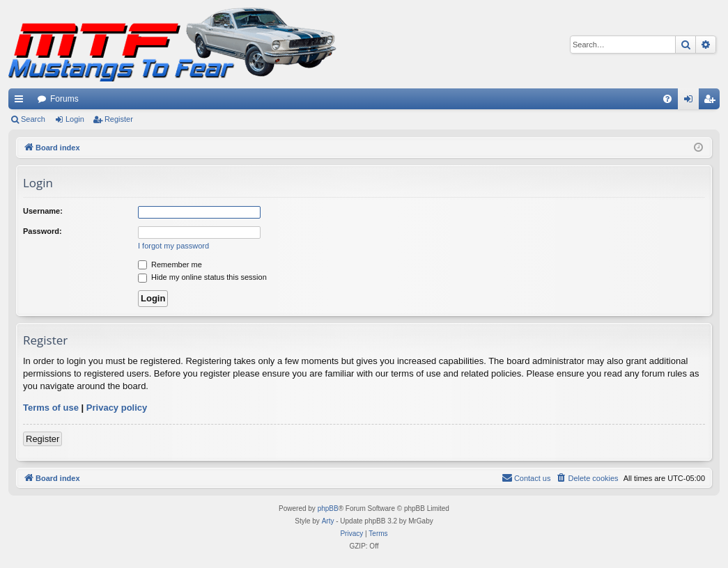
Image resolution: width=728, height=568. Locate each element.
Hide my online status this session (202, 277)
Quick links (22, 102)
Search (33, 119)
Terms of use (51, 408)
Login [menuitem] (691, 102)
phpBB (328, 508)
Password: (42, 231)
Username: (43, 211)
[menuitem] (667, 99)
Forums (64, 99)
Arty (328, 521)
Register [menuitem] (712, 102)
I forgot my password (173, 246)
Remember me (170, 265)
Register (119, 119)
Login (75, 119)
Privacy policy (117, 408)
